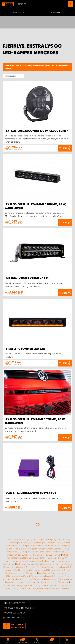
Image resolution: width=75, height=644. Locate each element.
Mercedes (10, 66)
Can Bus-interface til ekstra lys (31, 494)
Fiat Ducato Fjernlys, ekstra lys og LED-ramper (36, 570)
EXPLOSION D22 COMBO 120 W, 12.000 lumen (37, 131)
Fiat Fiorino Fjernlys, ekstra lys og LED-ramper (38, 564)
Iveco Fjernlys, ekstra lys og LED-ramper (50, 546)
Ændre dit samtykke (15, 618)
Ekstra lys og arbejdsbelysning (29, 66)
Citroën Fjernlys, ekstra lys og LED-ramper (25, 540)
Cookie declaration (15, 613)
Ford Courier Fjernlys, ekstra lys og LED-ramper (47, 582)
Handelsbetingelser (15, 603)
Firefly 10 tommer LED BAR (26, 349)
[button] (14, 76)
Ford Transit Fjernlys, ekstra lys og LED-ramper (41, 576)
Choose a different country (20, 608)
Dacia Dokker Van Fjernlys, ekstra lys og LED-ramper (28, 585)
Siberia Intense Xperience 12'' (28, 279)
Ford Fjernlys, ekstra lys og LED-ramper (37, 543)
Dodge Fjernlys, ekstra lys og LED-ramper (25, 549)
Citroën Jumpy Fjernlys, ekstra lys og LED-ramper (38, 555)
